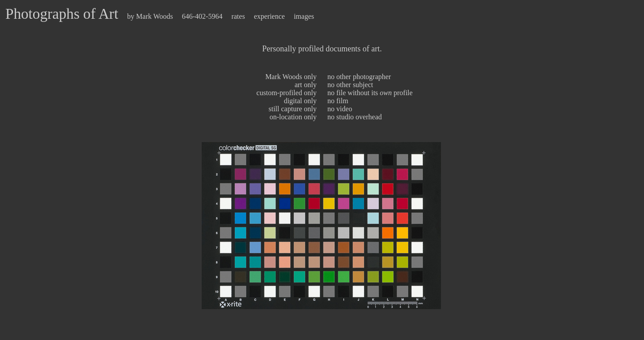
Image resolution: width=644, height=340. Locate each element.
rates (238, 16)
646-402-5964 (203, 16)
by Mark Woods (150, 16)
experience (269, 16)
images (304, 16)
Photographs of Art (62, 14)
